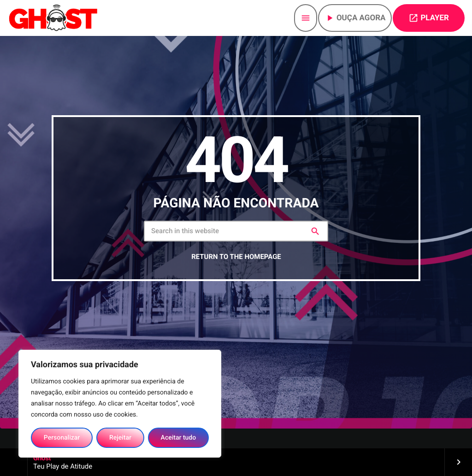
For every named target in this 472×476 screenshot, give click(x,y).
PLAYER (429, 18)
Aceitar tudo (179, 438)
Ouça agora (355, 18)
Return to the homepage (236, 257)
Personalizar (62, 438)
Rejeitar (120, 438)
